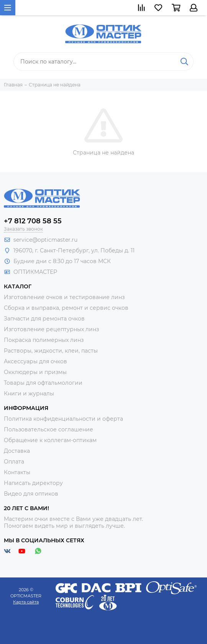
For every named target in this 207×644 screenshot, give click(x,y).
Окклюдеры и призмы (35, 372)
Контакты (17, 472)
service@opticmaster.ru (45, 240)
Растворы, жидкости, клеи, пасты (51, 351)
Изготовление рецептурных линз (51, 329)
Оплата (14, 462)
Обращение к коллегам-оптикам (50, 440)
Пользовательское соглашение (48, 429)
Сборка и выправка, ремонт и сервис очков (66, 308)
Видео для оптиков (31, 494)
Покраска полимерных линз (44, 340)
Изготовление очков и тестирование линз (64, 297)
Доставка (17, 451)
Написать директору (33, 483)
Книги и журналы (29, 394)
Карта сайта (26, 602)
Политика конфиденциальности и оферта (63, 419)
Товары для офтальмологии (43, 383)
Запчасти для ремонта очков (44, 319)
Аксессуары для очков (35, 361)
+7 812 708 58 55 (33, 221)
